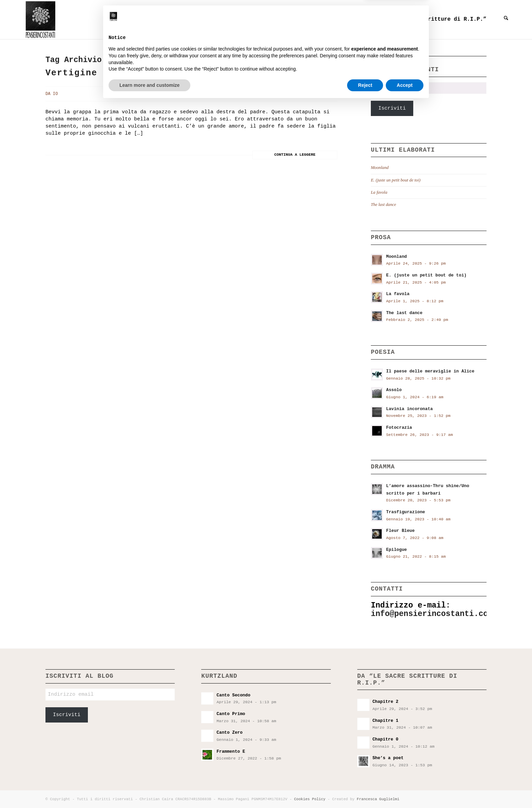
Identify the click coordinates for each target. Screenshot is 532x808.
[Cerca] (506, 20)
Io (55, 94)
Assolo (394, 390)
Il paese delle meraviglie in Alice (430, 371)
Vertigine (71, 73)
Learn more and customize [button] (149, 789)
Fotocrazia (399, 428)
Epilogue (396, 550)
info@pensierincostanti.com (432, 614)
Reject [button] (365, 789)
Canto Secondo (233, 695)
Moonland (380, 168)
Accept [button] (405, 789)
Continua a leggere (295, 155)
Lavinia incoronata (410, 409)
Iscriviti (392, 108)
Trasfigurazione (406, 512)
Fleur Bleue (400, 531)
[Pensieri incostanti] (40, 20)
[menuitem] (190, 20)
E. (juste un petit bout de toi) (396, 180)
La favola (379, 192)
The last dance (383, 205)
